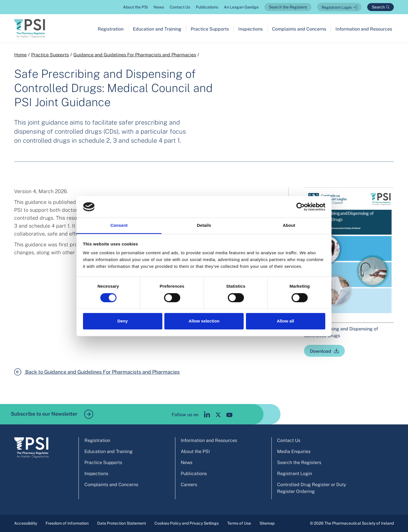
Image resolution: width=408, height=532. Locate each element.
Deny (123, 321)
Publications (207, 7)
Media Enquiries (294, 451)
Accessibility (26, 523)
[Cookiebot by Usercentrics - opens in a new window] (300, 207)
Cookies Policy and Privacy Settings (187, 523)
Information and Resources (364, 29)
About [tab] (289, 226)
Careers (189, 485)
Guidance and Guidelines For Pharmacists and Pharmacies (135, 55)
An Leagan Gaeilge (241, 7)
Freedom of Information (67, 523)
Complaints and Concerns (299, 29)
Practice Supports (210, 29)
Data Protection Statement (122, 523)
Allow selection (204, 321)
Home (20, 55)
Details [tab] (204, 226)
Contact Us (180, 7)
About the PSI (135, 7)
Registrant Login (337, 7)
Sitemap (267, 523)
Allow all (285, 321)
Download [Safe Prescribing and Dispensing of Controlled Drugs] (321, 351)
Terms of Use (239, 523)
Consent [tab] (119, 226)
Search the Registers (288, 7)
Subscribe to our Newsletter (52, 414)
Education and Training (157, 29)
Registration (111, 29)
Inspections (250, 29)
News (159, 7)
